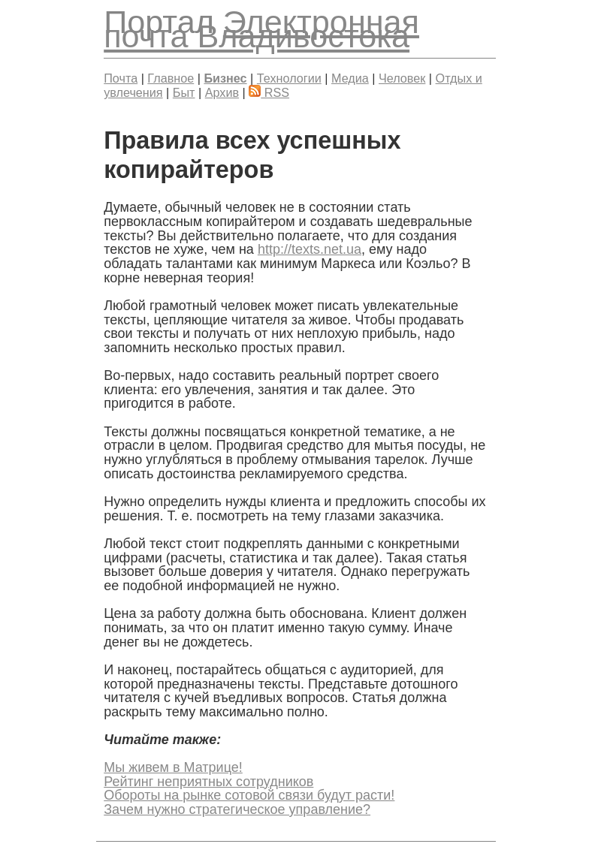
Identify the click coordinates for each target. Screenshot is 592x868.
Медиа (350, 78)
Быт (184, 92)
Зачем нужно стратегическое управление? (237, 809)
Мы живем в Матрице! (173, 767)
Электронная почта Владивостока (261, 29)
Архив (222, 92)
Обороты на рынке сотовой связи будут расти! (249, 795)
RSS (269, 92)
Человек (402, 78)
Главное (171, 78)
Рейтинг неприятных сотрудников (208, 782)
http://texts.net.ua (310, 249)
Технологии (289, 78)
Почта (121, 78)
